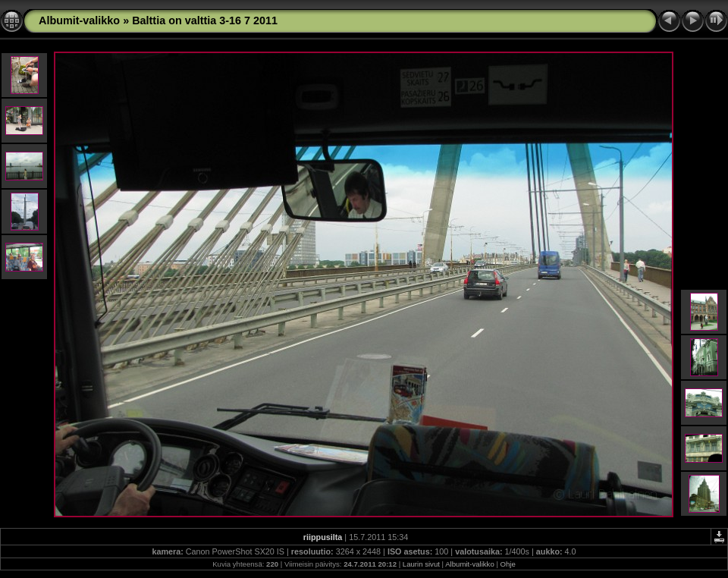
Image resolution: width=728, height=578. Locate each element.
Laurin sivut (421, 564)
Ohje (508, 564)
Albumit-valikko (79, 20)
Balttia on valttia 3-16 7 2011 (205, 20)
